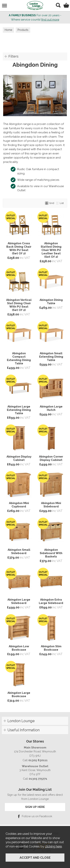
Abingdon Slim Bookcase (51, 648)
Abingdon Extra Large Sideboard (51, 601)
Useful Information (24, 730)
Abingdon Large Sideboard (19, 601)
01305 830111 (38, 760)
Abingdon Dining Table (51, 302)
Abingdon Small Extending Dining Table (51, 357)
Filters (13, 56)
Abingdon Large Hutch (51, 408)
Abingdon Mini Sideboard (51, 505)
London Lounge (21, 721)
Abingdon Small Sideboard (19, 551)
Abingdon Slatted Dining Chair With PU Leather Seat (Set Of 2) (51, 250)
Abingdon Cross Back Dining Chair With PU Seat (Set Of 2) (19, 248)
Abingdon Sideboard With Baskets (51, 553)
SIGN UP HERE (35, 807)
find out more (50, 20)
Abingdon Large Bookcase (19, 695)
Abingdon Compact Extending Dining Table (19, 358)
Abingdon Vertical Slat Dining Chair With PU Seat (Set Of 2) (19, 305)
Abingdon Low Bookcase (19, 648)
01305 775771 (38, 779)
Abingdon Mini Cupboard (19, 505)
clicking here (53, 846)
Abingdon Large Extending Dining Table (19, 410)
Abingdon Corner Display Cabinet (51, 458)
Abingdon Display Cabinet (19, 458)
